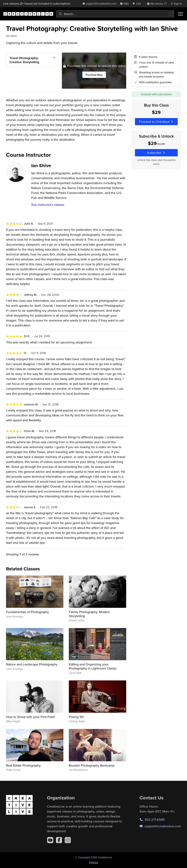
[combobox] (115, 14)
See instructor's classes (48, 205)
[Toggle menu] (180, 14)
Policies (94, 862)
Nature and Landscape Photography (32, 664)
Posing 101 (76, 717)
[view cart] (138, 4)
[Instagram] (68, 840)
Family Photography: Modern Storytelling (89, 614)
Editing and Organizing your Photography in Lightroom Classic (93, 666)
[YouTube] (50, 840)
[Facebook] (59, 840)
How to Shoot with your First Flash (30, 717)
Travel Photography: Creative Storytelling (24, 60)
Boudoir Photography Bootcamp (92, 765)
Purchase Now (94, 75)
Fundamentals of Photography (27, 612)
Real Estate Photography (23, 765)
